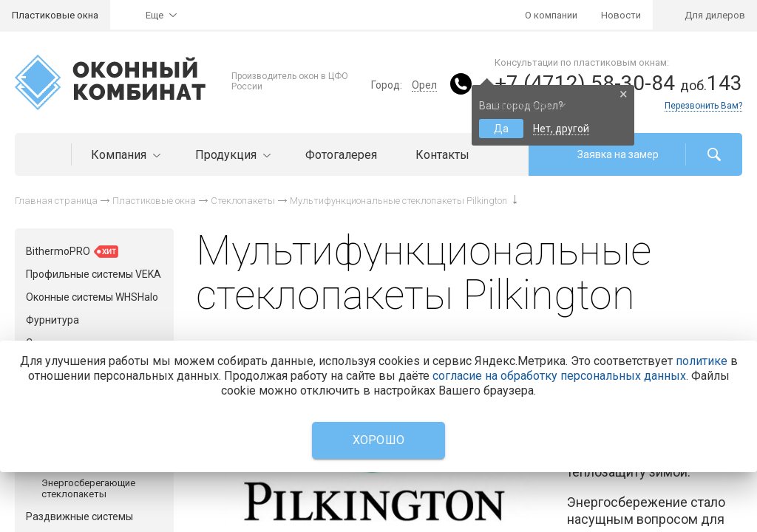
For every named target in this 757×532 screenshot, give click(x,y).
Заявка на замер (618, 154)
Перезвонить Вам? (703, 106)
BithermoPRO (72, 252)
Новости (621, 15)
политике (702, 361)
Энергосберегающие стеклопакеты (88, 488)
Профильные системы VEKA (94, 274)
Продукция (231, 155)
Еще (155, 15)
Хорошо (379, 440)
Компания (124, 155)
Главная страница (56, 201)
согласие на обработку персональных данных (559, 376)
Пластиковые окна (55, 15)
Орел (424, 85)
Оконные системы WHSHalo (92, 297)
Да (501, 129)
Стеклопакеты (243, 201)
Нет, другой (561, 129)
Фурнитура (52, 320)
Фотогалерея (341, 155)
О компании (551, 15)
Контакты (442, 155)
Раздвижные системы (79, 516)
